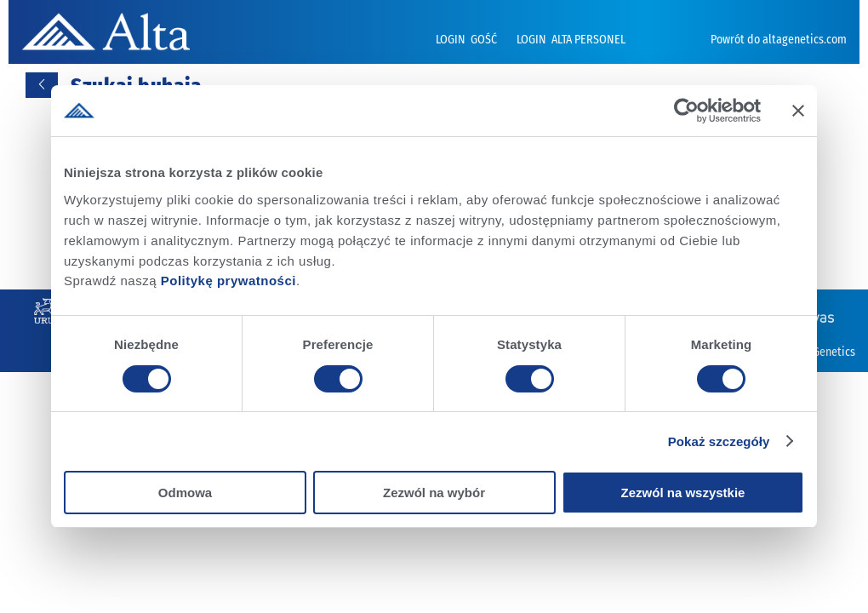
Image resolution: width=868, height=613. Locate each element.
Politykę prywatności (228, 280)
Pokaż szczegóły (719, 441)
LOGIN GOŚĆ (468, 40)
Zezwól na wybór (434, 493)
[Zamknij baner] (798, 111)
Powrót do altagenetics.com (779, 40)
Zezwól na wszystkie (683, 493)
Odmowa (185, 493)
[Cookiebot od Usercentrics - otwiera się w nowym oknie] (686, 111)
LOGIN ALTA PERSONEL (571, 40)
